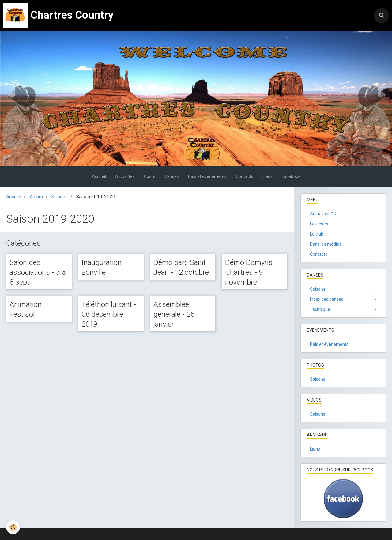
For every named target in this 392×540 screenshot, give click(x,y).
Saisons (60, 197)
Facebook (291, 176)
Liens (268, 176)
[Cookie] (13, 527)
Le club (317, 234)
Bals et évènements (207, 176)
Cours (150, 176)
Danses (172, 176)
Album (36, 197)
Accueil (99, 176)
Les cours (319, 224)
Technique (320, 309)
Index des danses (327, 299)
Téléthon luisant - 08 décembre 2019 (109, 314)
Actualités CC (323, 214)
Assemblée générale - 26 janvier (174, 314)
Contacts (245, 176)
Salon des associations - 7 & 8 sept (38, 272)
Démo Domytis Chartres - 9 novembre (249, 272)
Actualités (125, 176)
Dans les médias (326, 244)
